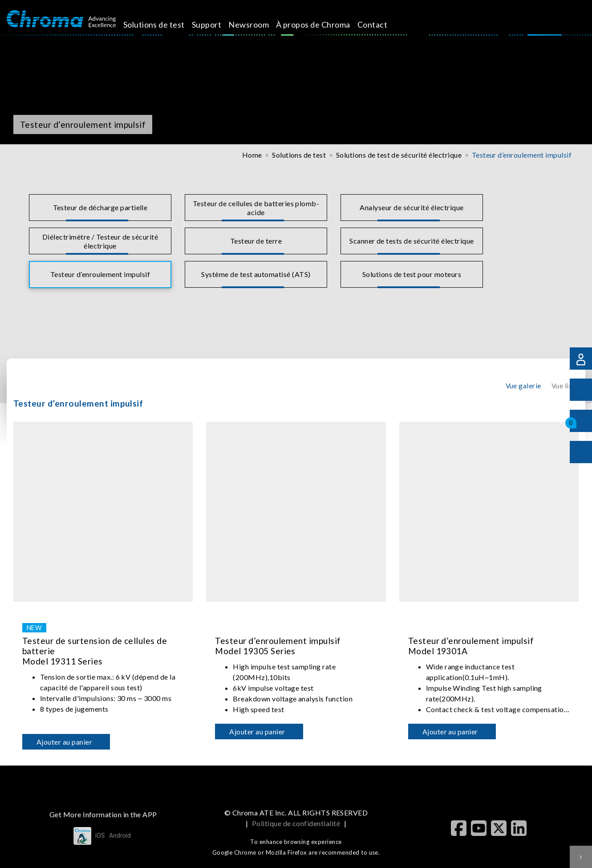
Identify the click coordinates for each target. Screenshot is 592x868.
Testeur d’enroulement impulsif (522, 155)
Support (217, 24)
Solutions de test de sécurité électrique (399, 155)
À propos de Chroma (323, 24)
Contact (382, 24)
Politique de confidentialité (296, 823)
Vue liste (565, 386)
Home (252, 155)
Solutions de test (164, 24)
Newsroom (259, 24)
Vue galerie (523, 386)
